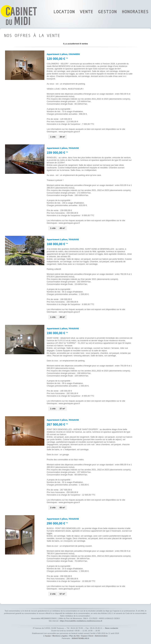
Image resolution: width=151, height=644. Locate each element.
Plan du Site (74, 636)
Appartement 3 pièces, (63, 420)
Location (64, 12)
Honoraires (135, 12)
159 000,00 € (57, 153)
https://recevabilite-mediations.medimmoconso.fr (81, 621)
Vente (86, 12)
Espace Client (87, 636)
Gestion (107, 12)
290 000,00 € (57, 523)
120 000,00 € (57, 59)
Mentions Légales (60, 636)
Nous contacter (112, 628)
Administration (101, 636)
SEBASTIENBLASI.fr (80, 638)
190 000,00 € (57, 333)
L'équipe (47, 636)
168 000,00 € (57, 244)
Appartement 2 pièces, (63, 54)
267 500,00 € (57, 424)
